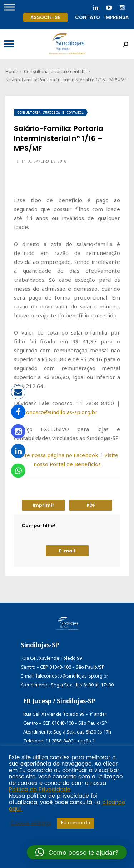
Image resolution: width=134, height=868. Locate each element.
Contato (88, 17)
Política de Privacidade (40, 790)
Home (12, 71)
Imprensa (116, 17)
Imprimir (43, 505)
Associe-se (45, 17)
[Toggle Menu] (9, 7)
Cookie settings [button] (31, 823)
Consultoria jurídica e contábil (55, 71)
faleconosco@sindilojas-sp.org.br (56, 412)
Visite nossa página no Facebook (57, 455)
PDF (91, 505)
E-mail (67, 551)
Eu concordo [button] (76, 823)
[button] (77, 852)
